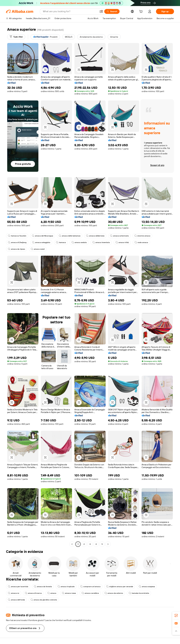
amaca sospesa (147, 587)
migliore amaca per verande (120, 587)
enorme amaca (142, 236)
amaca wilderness (95, 236)
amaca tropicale (66, 587)
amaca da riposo (16, 249)
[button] (101, 11)
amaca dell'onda (16, 600)
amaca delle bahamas (70, 236)
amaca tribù (122, 242)
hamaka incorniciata (139, 593)
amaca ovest (38, 249)
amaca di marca (33, 593)
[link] (176, 615)
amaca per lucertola (18, 587)
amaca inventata (101, 242)
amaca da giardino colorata (44, 600)
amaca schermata (119, 236)
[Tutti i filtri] (16, 37)
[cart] (141, 12)
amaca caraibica (90, 593)
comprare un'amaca (90, 587)
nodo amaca (141, 242)
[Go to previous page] (72, 544)
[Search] (112, 11)
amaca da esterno (114, 593)
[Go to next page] (108, 544)
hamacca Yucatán (17, 236)
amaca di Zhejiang (17, 242)
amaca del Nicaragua (43, 236)
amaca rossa (69, 593)
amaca (52, 593)
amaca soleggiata (41, 242)
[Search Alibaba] (70, 11)
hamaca (61, 242)
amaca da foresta (43, 587)
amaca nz (14, 593)
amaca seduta (79, 242)
